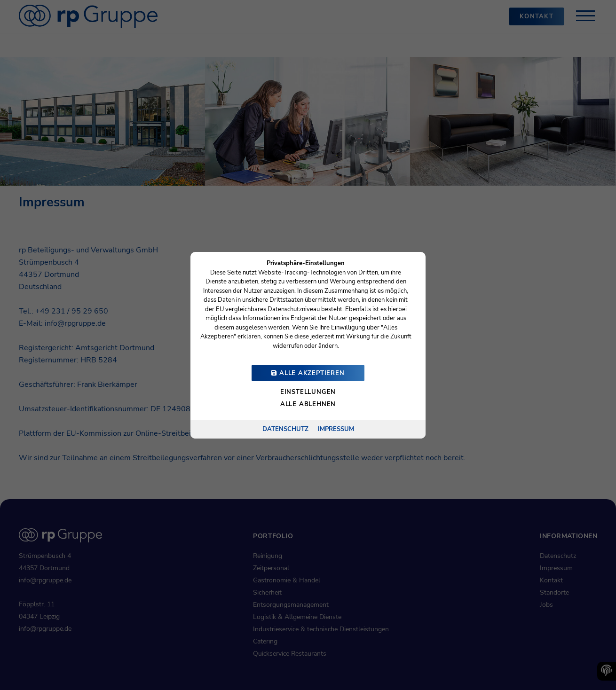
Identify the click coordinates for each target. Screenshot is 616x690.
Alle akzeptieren (308, 373)
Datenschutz (285, 429)
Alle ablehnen (308, 404)
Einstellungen (308, 392)
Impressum (336, 429)
